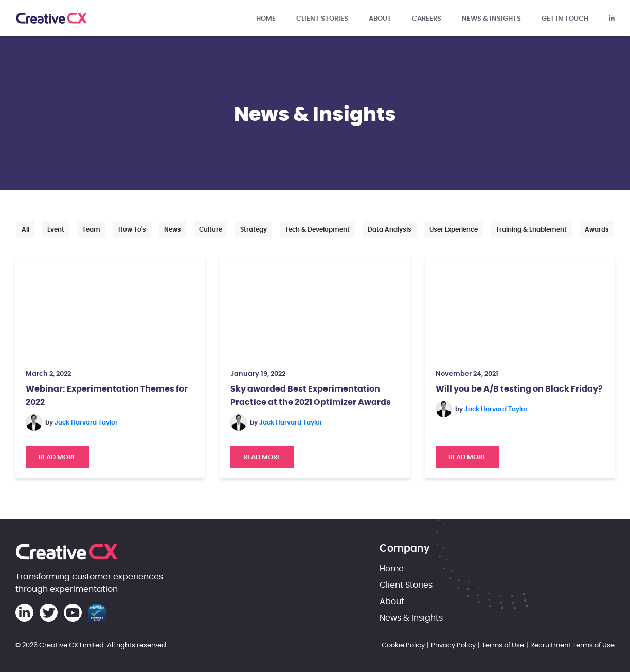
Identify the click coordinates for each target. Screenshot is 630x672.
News (173, 229)
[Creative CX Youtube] (73, 613)
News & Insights (491, 18)
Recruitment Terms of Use (572, 645)
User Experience (454, 229)
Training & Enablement (531, 229)
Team (91, 229)
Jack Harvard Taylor (86, 422)
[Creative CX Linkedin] (612, 18)
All (25, 229)
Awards (597, 229)
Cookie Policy (403, 645)
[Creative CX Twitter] (49, 613)
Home (266, 18)
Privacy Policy (453, 645)
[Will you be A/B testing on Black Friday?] (520, 309)
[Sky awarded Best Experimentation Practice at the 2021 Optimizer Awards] (315, 309)
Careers (427, 18)
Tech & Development (317, 229)
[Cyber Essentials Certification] (97, 613)
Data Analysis (390, 229)
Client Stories (322, 18)
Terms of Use (503, 645)
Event (56, 229)
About (380, 18)
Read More (64, 454)
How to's (132, 229)
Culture (211, 229)
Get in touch (565, 18)
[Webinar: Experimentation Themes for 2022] (110, 309)
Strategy (254, 229)
